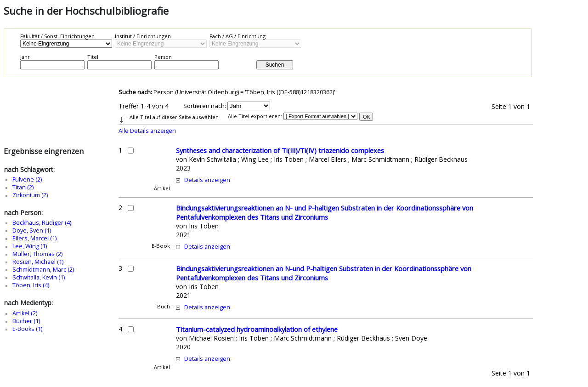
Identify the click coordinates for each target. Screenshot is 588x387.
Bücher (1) (26, 321)
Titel (93, 57)
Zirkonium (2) (30, 195)
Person (163, 57)
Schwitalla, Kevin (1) (39, 277)
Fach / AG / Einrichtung (237, 36)
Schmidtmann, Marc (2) (43, 270)
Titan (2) (23, 187)
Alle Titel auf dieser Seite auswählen (174, 117)
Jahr (25, 57)
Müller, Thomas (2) (37, 254)
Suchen (275, 65)
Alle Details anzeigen (147, 131)
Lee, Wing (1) (30, 246)
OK (367, 117)
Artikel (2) (25, 313)
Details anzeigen (207, 180)
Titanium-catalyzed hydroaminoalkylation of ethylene (257, 329)
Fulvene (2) (27, 179)
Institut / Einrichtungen (143, 36)
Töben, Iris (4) (31, 285)
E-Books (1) (27, 329)
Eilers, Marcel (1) (34, 238)
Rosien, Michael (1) (38, 262)
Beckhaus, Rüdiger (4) (42, 223)
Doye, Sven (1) (32, 230)
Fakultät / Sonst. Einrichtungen (57, 36)
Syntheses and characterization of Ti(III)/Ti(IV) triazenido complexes (280, 150)
